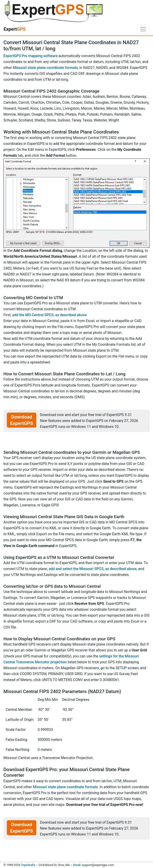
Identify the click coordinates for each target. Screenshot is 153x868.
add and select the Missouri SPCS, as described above (93, 569)
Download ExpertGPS (22, 420)
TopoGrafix (28, 865)
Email (77, 865)
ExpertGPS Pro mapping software (31, 56)
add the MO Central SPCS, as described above (49, 315)
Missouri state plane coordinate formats (45, 68)
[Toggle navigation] (143, 29)
